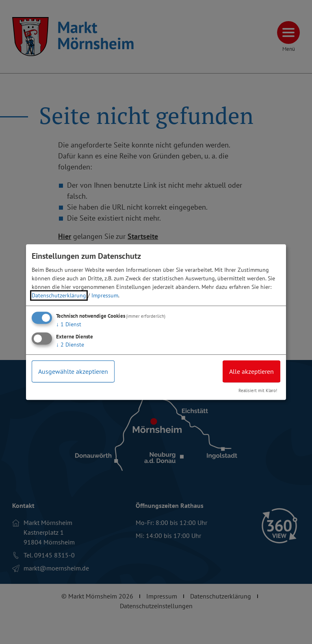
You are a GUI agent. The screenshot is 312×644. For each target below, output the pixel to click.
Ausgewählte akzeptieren (73, 371)
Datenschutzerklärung (59, 295)
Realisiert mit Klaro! (258, 391)
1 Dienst (69, 324)
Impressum (105, 295)
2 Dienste (70, 345)
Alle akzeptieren (251, 371)
